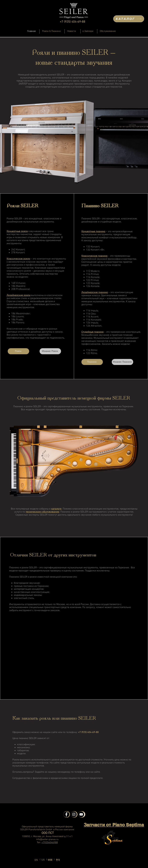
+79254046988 (50, 843)
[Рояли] (18, 351)
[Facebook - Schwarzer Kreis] (66, 814)
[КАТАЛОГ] (129, 19)
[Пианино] (92, 362)
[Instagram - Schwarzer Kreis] (74, 814)
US (43, 860)
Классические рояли (18, 259)
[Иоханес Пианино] (122, 362)
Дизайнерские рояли (18, 295)
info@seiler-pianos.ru (47, 839)
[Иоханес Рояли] (50, 351)
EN (36, 860)
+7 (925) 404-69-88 (72, 22)
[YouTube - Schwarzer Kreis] (81, 814)
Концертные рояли (17, 231)
